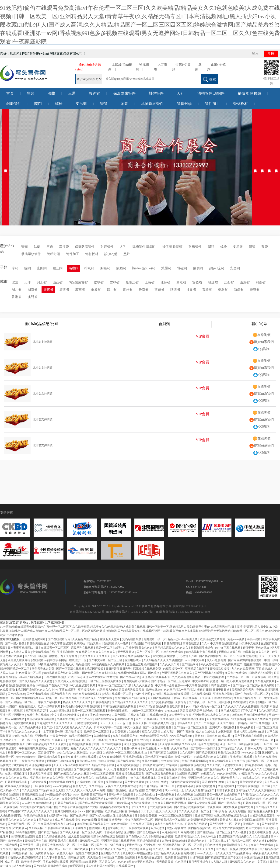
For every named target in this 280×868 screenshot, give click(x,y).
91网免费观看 (187, 832)
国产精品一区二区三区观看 (191, 727)
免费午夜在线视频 (38, 715)
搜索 (209, 80)
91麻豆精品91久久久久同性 (211, 757)
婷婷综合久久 (197, 841)
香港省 (17, 297)
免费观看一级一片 (155, 639)
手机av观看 (254, 639)
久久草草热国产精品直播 (203, 799)
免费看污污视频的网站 (132, 673)
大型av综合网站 (177, 828)
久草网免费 (80, 828)
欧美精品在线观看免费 (115, 807)
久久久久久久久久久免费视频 (241, 706)
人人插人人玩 (219, 862)
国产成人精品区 (231, 711)
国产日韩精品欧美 (50, 757)
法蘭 (51, 93)
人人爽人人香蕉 (21, 652)
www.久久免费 (251, 753)
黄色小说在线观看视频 (41, 719)
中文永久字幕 (249, 849)
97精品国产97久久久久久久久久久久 (30, 811)
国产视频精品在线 (133, 799)
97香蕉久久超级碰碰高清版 (25, 858)
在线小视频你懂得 (16, 774)
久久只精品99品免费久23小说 (57, 824)
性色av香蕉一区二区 (29, 673)
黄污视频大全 (87, 690)
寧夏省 (223, 290)
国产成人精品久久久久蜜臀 (36, 681)
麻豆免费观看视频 (128, 765)
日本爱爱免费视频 (146, 816)
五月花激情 (158, 828)
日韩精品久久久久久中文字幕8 (249, 862)
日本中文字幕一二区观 (108, 727)
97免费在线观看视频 (111, 837)
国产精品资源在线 (129, 761)
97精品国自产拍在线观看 (146, 643)
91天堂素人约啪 (107, 690)
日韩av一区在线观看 (185, 698)
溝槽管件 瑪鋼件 (211, 93)
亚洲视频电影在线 (40, 765)
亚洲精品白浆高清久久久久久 (212, 715)
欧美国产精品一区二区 (16, 669)
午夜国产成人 (88, 698)
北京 (15, 282)
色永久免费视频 (208, 744)
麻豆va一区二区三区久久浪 (115, 685)
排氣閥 (89, 268)
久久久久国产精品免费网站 (235, 853)
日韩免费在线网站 (197, 824)
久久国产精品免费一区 (248, 698)
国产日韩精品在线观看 (164, 753)
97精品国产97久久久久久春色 (258, 774)
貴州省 (128, 290)
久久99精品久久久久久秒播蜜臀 (163, 660)
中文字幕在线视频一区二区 (254, 786)
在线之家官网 (137, 715)
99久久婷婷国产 (211, 664)
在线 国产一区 (78, 660)
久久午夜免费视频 (262, 845)
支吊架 (81, 104)
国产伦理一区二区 (180, 740)
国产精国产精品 (48, 832)
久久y (205, 643)
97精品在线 (7, 832)
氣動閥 (121, 268)
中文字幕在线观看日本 (142, 778)
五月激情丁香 (47, 753)
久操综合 (108, 753)
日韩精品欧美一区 (205, 740)
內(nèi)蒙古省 (78, 282)
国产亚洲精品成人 (215, 769)
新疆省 (239, 290)
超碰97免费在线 (23, 736)
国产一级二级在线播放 (111, 845)
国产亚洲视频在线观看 (209, 673)
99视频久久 (208, 774)
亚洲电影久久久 (111, 853)
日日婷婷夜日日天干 (118, 669)
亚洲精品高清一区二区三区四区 (183, 845)
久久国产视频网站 (159, 698)
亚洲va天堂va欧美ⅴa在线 (249, 732)
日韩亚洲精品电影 (16, 782)
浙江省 (181, 282)
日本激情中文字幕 (87, 723)
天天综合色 (95, 858)
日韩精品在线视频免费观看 (120, 706)
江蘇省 (165, 282)
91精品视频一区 (173, 669)
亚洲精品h (42, 736)
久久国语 (181, 862)
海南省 (80, 290)
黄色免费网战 (226, 786)
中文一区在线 (133, 727)
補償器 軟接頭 (249, 93)
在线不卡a (75, 677)
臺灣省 (255, 290)
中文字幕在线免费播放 (66, 715)
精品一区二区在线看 (109, 648)
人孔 (181, 93)
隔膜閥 (73, 268)
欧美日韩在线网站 (177, 858)
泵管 (124, 104)
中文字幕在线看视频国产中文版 (79, 807)
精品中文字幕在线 (104, 765)
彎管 (104, 104)
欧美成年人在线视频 (18, 786)
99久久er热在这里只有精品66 (136, 862)
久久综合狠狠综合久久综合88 (178, 744)
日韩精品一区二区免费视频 (254, 723)
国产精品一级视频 (227, 849)
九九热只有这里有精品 (187, 677)
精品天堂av (94, 643)
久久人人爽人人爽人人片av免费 (86, 790)
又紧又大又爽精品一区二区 (59, 845)
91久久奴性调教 (227, 774)
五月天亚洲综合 (199, 862)
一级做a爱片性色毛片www (63, 795)
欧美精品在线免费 (229, 753)
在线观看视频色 (26, 685)
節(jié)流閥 (216, 268)
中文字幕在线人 (217, 841)
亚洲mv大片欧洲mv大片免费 (101, 677)
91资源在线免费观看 (263, 816)
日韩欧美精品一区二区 (257, 803)
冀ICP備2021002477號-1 (190, 606)
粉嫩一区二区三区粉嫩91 (148, 711)
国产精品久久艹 (100, 824)
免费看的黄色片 (45, 853)
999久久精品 (146, 706)
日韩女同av (122, 803)
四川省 (112, 290)
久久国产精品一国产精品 (180, 690)
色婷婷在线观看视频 (192, 765)
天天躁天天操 (165, 862)
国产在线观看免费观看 (161, 774)
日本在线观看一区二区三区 (52, 648)
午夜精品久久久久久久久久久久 (96, 652)
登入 (255, 54)
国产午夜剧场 (186, 732)
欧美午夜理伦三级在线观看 (80, 757)
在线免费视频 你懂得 (62, 782)
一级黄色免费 (59, 736)
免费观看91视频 (127, 769)
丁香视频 (132, 849)
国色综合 (154, 673)
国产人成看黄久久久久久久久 (74, 727)
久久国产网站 (226, 723)
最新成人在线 (229, 820)
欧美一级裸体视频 (50, 706)
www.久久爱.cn (206, 853)
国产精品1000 (16, 694)
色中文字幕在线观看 (88, 706)
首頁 (10, 93)
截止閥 (58, 268)
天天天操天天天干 (191, 711)
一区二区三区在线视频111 (132, 753)
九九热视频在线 (60, 711)
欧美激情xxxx (114, 782)
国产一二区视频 (206, 723)
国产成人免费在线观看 (202, 803)
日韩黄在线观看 (222, 698)
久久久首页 (214, 765)
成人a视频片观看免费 (240, 681)
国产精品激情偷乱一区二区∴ (217, 656)
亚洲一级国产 (9, 706)
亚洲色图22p (135, 845)
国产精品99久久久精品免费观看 (175, 853)
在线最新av (20, 828)
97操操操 (172, 765)
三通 (72, 93)
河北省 (42, 282)
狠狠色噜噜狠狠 (26, 757)
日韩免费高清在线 (153, 765)
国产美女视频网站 (149, 832)
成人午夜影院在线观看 (100, 866)
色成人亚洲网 (107, 761)
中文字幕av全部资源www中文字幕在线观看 (182, 685)
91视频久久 (59, 740)
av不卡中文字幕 (195, 660)
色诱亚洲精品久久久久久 (177, 673)
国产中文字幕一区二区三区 (106, 660)
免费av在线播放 (141, 803)
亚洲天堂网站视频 (41, 774)
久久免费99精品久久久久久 (246, 769)
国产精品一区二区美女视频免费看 (254, 685)
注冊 (271, 54)
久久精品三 (262, 837)
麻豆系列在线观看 (82, 648)
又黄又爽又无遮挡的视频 (71, 681)
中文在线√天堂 (171, 761)
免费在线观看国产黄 (126, 736)
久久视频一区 (86, 845)
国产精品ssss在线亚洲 (84, 862)
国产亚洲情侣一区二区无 (225, 824)
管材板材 (241, 104)
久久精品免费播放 (30, 727)
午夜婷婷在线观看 (35, 816)
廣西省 (64, 290)
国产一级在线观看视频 (135, 828)
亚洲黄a (200, 736)
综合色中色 (212, 711)
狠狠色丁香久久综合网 (64, 656)
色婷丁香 (271, 765)
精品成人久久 (252, 778)
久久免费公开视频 (142, 824)
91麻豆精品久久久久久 (46, 799)
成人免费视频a (23, 866)
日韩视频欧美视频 (55, 677)
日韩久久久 (213, 736)
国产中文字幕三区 (263, 740)
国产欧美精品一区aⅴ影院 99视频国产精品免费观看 (187, 820)
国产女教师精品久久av (30, 698)
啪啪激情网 (83, 664)
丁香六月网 (250, 711)
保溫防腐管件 (124, 93)
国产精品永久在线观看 (16, 799)
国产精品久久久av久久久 (23, 732)
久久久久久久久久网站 (14, 778)
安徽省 (197, 282)
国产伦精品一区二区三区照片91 (171, 681)
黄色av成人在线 (87, 761)
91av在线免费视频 (172, 652)
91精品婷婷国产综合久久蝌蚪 (62, 673)
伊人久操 (259, 841)
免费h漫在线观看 (24, 723)
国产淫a (49, 727)
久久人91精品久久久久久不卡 (227, 761)
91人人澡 (110, 769)
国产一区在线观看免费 (158, 727)
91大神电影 (20, 765)
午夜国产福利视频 (50, 702)
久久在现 (205, 698)
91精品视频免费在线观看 (201, 652)
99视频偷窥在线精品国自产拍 (39, 807)
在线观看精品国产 (188, 774)
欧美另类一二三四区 (97, 732)
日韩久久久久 (139, 807)
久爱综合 (181, 702)
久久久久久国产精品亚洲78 (169, 803)
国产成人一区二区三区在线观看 (69, 849)
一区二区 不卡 (28, 740)
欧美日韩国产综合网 (94, 795)
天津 (28, 282)
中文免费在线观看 (161, 807)
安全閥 (235, 268)
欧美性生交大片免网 (213, 639)
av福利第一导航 (59, 816)
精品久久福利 (151, 732)
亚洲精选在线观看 (241, 757)
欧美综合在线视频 (162, 837)
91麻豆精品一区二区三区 (159, 786)
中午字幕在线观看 (65, 690)
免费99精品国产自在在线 (130, 698)
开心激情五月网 (187, 656)
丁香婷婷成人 (265, 669)
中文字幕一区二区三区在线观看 (247, 677)
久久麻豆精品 (180, 748)
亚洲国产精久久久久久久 (204, 778)
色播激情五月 (97, 828)
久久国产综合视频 (121, 740)
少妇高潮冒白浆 (132, 639)
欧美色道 (145, 849)
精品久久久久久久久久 (77, 702)
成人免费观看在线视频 (191, 795)
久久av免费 (240, 832)
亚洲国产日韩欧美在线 (61, 761)
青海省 (207, 290)
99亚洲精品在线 (254, 858)
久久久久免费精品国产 (201, 790)
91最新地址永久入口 (236, 845)
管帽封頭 (184, 104)
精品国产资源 (95, 669)
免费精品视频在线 (44, 652)
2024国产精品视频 (30, 677)
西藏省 (159, 290)
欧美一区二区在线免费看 (62, 698)
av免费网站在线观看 (252, 820)
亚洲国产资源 (204, 816)
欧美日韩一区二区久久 (22, 753)
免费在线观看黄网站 (194, 761)
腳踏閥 (105, 268)
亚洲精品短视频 (133, 757)
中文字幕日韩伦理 (52, 732)
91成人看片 (168, 732)
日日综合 (98, 782)
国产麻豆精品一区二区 (22, 824)
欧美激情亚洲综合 (202, 648)
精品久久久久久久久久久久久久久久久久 (96, 748)
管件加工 (212, 104)
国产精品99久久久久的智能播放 (166, 799)
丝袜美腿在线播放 (66, 811)
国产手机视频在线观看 (249, 736)
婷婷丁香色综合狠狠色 (96, 715)
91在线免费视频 (247, 656)
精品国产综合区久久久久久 (35, 690)
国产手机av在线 (130, 677)
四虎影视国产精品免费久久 (236, 837)
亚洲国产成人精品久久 (80, 778)
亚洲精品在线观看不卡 (156, 677)
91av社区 (96, 753)
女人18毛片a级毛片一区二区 (203, 706)
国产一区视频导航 (147, 719)
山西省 (58, 282)
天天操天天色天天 (243, 690)
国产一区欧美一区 (148, 652)
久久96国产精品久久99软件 (108, 849)
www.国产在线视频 (91, 811)
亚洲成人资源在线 (230, 652)
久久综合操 (36, 828)
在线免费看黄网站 (73, 799)
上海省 (150, 282)
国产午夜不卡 (85, 719)
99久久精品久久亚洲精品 (73, 753)
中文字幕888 (200, 681)
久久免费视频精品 (218, 719)
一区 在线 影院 (42, 786)
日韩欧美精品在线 (38, 643)
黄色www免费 (236, 639)
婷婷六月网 (247, 807)
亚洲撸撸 (19, 715)
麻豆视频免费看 (43, 769)
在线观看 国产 (125, 866)
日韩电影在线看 (254, 765)
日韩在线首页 (77, 858)
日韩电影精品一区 (22, 853)
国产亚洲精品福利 (37, 711)
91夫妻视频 (238, 719)
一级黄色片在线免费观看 (184, 782)
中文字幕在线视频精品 (225, 643)
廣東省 (48, 290)
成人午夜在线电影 (110, 757)
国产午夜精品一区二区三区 (252, 694)
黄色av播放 (262, 648)
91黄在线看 (29, 664)
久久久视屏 (187, 753)
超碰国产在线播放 (88, 853)
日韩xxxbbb (179, 841)
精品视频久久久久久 (35, 849)
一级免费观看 (166, 795)
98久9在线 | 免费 (157, 782)
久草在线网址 (151, 761)
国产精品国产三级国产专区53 (224, 858)
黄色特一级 (217, 681)
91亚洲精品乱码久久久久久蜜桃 (47, 744)
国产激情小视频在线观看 (190, 807)
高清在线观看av (221, 685)
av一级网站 (113, 799)
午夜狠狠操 (215, 807)
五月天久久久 (108, 862)
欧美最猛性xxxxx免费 (156, 748)
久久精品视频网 (201, 694)
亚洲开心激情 (66, 652)
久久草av (232, 782)
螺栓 (59, 104)
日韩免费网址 (173, 643)
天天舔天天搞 (126, 652)
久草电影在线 (102, 736)
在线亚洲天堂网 (110, 639)
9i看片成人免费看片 (259, 719)
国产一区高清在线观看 (71, 669)
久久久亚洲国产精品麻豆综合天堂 (43, 790)
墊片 (127, 254)
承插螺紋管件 (152, 104)
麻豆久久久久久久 (203, 849)
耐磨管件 (14, 104)
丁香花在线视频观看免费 (16, 769)
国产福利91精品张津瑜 (191, 719)
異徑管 (94, 93)
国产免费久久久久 (137, 837)
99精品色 (45, 740)
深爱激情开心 (271, 664)
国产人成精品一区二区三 (21, 702)
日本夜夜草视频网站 (21, 648)
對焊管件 (156, 93)
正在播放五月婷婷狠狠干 (142, 664)
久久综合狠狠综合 (55, 837)
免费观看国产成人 (139, 656)
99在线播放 (240, 702)
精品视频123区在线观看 (111, 778)
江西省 (229, 282)
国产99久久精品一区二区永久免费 (81, 832)
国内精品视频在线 (200, 828)
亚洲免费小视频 (223, 694)
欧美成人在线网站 (19, 660)
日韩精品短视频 (220, 669)
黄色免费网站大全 (251, 782)
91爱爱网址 (77, 866)
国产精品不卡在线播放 (159, 757)
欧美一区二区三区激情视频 (89, 711)
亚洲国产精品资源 (166, 769)
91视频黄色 (84, 782)
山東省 (245, 282)
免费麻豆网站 (95, 799)
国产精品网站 (190, 664)
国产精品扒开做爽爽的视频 (51, 866)
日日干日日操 (221, 690)
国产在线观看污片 (59, 639)
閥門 (38, 104)
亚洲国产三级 (251, 824)
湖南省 (32, 290)
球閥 (15, 268)
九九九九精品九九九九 (169, 824)
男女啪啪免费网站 (255, 715)
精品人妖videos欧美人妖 (183, 639)
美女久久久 (146, 648)
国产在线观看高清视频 (88, 769)
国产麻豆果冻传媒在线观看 (245, 660)
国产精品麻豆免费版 (261, 811)
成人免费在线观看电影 (82, 837)
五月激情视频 (74, 732)
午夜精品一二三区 (240, 841)
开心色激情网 (213, 845)
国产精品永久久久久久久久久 (130, 702)
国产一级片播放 (15, 643)
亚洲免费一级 (153, 845)
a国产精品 (11, 845)
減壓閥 (166, 268)
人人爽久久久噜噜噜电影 (37, 803)
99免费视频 (119, 732)
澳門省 (32, 297)
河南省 (261, 282)
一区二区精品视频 (103, 774)
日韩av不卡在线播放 (121, 795)
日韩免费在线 (38, 782)
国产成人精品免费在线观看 (96, 803)
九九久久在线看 (144, 685)
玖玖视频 (82, 824)
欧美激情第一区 (31, 862)
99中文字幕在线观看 (228, 648)
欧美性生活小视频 (191, 769)
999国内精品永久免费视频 (109, 664)
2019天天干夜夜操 (180, 715)
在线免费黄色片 (206, 786)
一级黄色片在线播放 (32, 761)
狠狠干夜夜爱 (225, 790)
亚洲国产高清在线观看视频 (118, 841)
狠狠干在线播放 (117, 790)
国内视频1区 (16, 711)
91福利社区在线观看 (58, 828)
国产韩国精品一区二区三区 (214, 832)
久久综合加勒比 (146, 795)
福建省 (213, 282)
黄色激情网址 (120, 824)
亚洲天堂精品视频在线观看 (141, 744)
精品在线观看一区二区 (118, 694)
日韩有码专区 (159, 740)
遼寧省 (99, 282)
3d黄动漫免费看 (48, 664)
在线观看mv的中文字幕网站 (50, 660)
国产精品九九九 (231, 778)
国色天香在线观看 (260, 832)
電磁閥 (182, 268)
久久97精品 (96, 786)
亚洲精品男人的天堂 (162, 723)
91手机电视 (130, 648)
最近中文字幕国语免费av (262, 828)
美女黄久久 (67, 664)
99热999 (237, 715)
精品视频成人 (28, 706)
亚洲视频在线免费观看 (130, 774)
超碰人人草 (146, 769)
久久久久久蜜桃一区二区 (194, 811)
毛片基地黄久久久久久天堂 (47, 778)
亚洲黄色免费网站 (35, 639)
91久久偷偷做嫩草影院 (88, 694)
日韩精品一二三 (89, 841)
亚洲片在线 (106, 698)
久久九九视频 (238, 811)
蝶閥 (28, 268)
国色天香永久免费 (43, 669)
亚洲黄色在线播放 (164, 656)
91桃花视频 (197, 858)
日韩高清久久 (185, 723)
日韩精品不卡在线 (36, 841)
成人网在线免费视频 (68, 820)
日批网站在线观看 (261, 673)
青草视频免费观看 (80, 744)
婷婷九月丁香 (9, 761)
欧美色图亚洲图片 (119, 711)
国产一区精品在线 (230, 803)
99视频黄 (249, 652)
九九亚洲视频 (66, 719)
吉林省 (115, 282)
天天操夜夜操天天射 (110, 820)
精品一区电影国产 (81, 736)
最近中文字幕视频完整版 (138, 853)
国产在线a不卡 (80, 816)
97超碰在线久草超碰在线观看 (171, 694)
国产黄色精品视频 (162, 702)
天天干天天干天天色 (113, 723)
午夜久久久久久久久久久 (95, 656)
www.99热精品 (62, 786)
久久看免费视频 (265, 681)
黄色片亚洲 (141, 740)
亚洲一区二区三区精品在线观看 (240, 744)
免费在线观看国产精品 (154, 736)
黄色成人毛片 (66, 853)
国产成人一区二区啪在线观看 (171, 849)
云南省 (143, 290)
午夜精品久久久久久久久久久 (261, 795)
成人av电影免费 (217, 660)
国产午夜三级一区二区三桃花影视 (210, 702)
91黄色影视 (119, 715)
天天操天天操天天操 (132, 690)
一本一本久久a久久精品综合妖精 (241, 799)
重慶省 (96, 290)
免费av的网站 (132, 748)
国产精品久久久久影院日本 (99, 673)
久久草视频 (167, 719)
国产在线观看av (105, 719)
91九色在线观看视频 (83, 685)
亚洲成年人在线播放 (222, 727)
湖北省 (17, 290)
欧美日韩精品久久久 (188, 837)
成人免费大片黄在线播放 (229, 828)
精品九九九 (80, 786)
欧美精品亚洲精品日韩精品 (122, 811)
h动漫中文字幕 (233, 765)
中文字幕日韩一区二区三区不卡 (88, 740)
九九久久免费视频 (243, 669)
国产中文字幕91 (135, 782)
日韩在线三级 (191, 643)
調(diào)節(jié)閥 (144, 268)
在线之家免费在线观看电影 (231, 816)
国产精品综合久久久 (231, 748)
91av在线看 (89, 820)
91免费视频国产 (233, 664)
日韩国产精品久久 (66, 803)
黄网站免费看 (245, 727)
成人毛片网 (12, 862)
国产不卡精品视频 (38, 694)
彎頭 (31, 93)
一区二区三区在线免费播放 (105, 681)
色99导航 (113, 828)
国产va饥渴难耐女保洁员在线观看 (112, 816)
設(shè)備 (111, 254)
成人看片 (227, 736)
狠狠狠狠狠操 (253, 664)
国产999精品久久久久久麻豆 (72, 774)
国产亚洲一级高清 (36, 656)
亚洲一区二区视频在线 (108, 744)
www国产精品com (182, 736)
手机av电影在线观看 (56, 862)
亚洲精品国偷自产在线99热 (146, 790)
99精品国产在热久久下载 (53, 685)
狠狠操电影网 (125, 719)
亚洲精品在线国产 (197, 669)
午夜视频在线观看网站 (33, 748)
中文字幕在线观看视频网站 (68, 643)
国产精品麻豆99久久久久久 (172, 648)
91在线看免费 (102, 702)
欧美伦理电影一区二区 (263, 702)
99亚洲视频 (225, 732)
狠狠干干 (248, 648)
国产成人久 (46, 820)
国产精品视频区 (206, 753)
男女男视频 (231, 807)
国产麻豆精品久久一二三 (234, 740)
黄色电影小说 (186, 786)
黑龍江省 (132, 282)
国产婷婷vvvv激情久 (203, 748)
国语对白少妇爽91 (213, 782)
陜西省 (175, 290)
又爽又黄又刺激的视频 (172, 778)
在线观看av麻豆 (157, 715)
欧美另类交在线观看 (151, 858)
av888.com (172, 711)
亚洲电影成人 (133, 660)
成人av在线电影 (206, 732)
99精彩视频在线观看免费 (26, 837)
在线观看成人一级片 (116, 643)
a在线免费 (134, 732)
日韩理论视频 (64, 769)
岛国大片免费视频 (236, 673)
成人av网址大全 (175, 790)
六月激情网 (169, 832)
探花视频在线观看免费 (147, 669)
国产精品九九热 (61, 694)
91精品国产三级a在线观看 (120, 858)
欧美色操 (68, 706)
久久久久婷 (263, 652)
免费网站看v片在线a (136, 681)
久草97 (166, 841)
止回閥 (42, 268)
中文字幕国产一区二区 (139, 820)
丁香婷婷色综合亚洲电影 (120, 832)
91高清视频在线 (26, 832)
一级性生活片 (142, 694)
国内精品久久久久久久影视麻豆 (256, 790)
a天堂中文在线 (250, 643)
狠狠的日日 (204, 690)
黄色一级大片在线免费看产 (224, 795)
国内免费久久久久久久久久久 (55, 723)
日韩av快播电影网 (214, 677)
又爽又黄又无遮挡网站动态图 (124, 786)
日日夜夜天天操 (137, 723)
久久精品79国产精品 (85, 639)
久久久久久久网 (170, 664)
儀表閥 (198, 268)
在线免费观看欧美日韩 (170, 706)
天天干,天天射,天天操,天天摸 (159, 811)
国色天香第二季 (30, 845)
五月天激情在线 (59, 748)
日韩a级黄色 (220, 811)
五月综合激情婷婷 (149, 841)
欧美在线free (154, 690)
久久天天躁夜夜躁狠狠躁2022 (72, 765)
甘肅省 (191, 290)
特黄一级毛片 (184, 757)
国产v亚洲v (119, 656)
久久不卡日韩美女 (55, 858)
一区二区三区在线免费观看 (176, 816)
